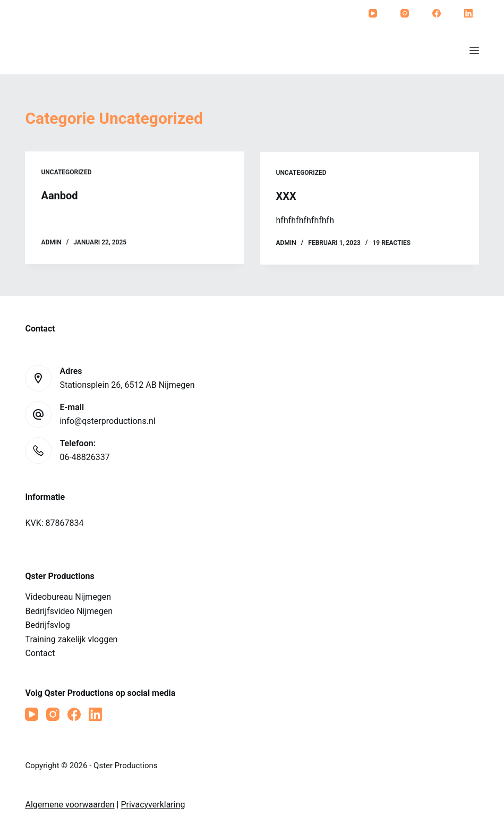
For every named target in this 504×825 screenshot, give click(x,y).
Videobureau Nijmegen (68, 597)
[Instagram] (405, 13)
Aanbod (59, 196)
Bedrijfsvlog (47, 625)
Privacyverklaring (153, 805)
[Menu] (474, 50)
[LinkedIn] (468, 13)
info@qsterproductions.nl (107, 421)
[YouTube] (373, 13)
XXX (286, 198)
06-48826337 (84, 457)
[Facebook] (437, 13)
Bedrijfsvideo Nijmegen (69, 611)
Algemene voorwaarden (70, 805)
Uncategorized (66, 173)
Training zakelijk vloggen (71, 639)
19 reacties (391, 245)
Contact (40, 653)
